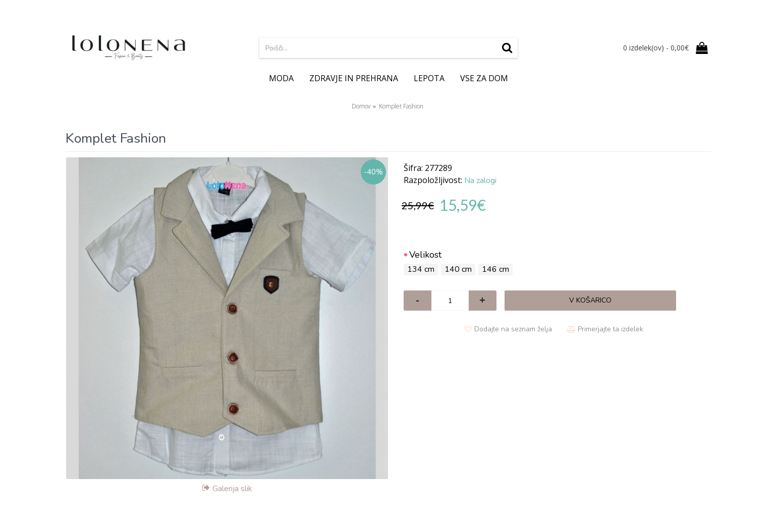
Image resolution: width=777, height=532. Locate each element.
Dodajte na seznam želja (513, 329)
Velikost (425, 255)
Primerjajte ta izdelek (610, 329)
